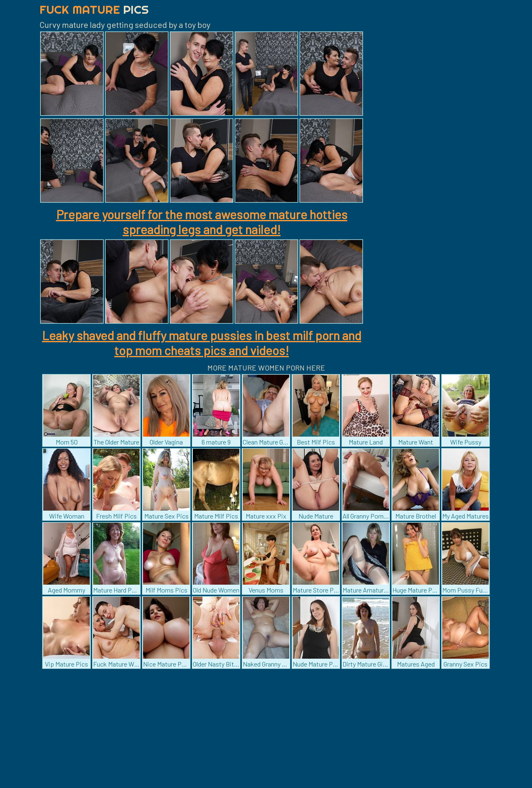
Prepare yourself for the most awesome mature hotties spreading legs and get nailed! (202, 222)
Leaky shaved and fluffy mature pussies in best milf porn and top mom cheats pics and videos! (202, 343)
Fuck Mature (94, 9)
